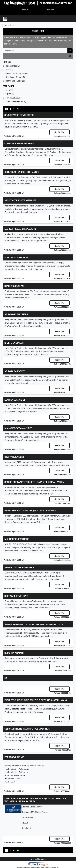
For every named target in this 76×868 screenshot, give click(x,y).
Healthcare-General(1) (15, 77)
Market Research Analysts (20, 229)
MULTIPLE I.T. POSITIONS (17, 539)
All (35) (9, 90)
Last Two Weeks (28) (16, 102)
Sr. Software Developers (19, 115)
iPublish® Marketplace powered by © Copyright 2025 (38, 864)
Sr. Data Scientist (14, 371)
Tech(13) (9, 70)
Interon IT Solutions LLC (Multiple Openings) (30, 510)
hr (6, 678)
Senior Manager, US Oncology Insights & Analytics (34, 624)
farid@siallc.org (62, 465)
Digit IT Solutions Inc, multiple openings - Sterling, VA (36, 700)
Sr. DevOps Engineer (16, 314)
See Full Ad (60, 132)
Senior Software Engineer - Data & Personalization (34, 482)
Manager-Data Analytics (18, 428)
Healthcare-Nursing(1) (15, 81)
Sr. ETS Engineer (14, 343)
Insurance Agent (14, 457)
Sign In (25, 10)
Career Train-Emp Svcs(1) (16, 73)
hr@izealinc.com (50, 661)
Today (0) (10, 94)
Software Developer (16, 596)
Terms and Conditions (38, 859)
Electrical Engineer (16, 257)
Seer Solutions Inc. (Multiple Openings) (27, 729)
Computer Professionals (19, 143)
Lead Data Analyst (15, 400)
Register (50, 10)
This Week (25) (13, 98)
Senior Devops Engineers (19, 568)
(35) (7, 62)
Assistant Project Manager (20, 200)
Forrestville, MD (14, 757)
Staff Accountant (15, 286)
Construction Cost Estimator (22, 172)
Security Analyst (14, 653)
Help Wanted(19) (13, 66)
